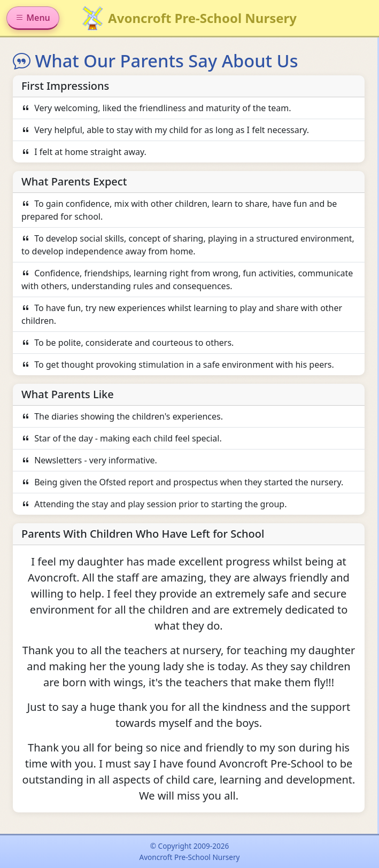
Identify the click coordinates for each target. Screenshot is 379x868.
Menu (33, 18)
